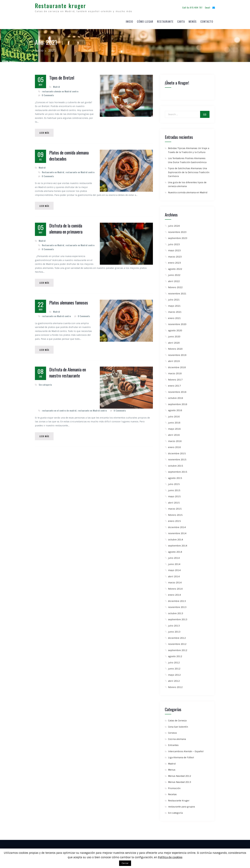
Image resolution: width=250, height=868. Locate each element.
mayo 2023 (174, 250)
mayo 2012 (174, 674)
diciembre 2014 (177, 526)
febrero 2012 (175, 686)
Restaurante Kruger (179, 800)
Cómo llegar (145, 21)
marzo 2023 (175, 256)
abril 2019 (174, 360)
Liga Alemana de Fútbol (181, 757)
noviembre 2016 (177, 391)
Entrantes (173, 744)
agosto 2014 (175, 551)
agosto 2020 (175, 330)
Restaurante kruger (61, 5)
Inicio (129, 21)
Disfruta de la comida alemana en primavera (66, 228)
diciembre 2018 (177, 367)
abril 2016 (174, 434)
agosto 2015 (175, 477)
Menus (172, 769)
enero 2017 (174, 385)
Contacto (207, 21)
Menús (193, 21)
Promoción (174, 787)
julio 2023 (174, 244)
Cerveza (172, 732)
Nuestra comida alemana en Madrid (188, 192)
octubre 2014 (176, 539)
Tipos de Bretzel (62, 77)
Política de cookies (170, 857)
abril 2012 (174, 680)
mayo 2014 (174, 569)
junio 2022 (174, 274)
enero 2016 (174, 446)
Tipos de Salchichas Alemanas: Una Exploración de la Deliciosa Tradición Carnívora (189, 171)
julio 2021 (174, 299)
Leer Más (45, 132)
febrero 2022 (175, 287)
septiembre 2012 (178, 649)
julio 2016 (174, 416)
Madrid (57, 86)
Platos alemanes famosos (69, 303)
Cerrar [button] (125, 863)
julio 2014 (174, 557)
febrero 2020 (175, 348)
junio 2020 (174, 336)
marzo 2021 (175, 311)
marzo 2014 (175, 582)
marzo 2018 (175, 373)
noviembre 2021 (177, 293)
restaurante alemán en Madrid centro (60, 90)
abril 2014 (174, 576)
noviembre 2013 (177, 606)
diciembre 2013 (177, 600)
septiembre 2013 (178, 619)
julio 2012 (174, 662)
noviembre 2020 (177, 323)
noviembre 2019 (177, 354)
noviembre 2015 (177, 459)
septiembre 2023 (178, 237)
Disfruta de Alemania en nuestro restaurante (68, 373)
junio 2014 (174, 563)
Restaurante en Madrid (53, 171)
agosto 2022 (175, 268)
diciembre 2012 (177, 637)
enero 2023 (174, 262)
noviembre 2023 (177, 231)
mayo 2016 (174, 428)
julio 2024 (174, 225)
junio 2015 (174, 490)
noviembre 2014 (177, 533)
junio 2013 (174, 631)
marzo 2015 (175, 508)
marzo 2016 (175, 440)
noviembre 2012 (177, 643)
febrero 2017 (175, 379)
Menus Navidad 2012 (180, 775)
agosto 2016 (175, 410)
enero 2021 (174, 317)
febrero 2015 (175, 514)
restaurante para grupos (182, 806)
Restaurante (165, 21)
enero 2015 (174, 520)
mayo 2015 (174, 496)
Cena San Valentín (178, 726)
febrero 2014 (175, 588)
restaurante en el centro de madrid (59, 410)
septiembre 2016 (178, 403)
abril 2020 (174, 342)
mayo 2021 (174, 305)
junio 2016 (174, 422)
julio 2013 (174, 625)
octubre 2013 (176, 613)
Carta (181, 21)
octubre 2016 (176, 397)
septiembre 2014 (178, 545)
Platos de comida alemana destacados (69, 155)
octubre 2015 (176, 465)
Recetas (172, 794)
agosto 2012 (175, 656)
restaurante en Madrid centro (80, 171)
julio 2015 (174, 483)
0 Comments (48, 94)
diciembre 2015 (177, 453)
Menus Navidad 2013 (180, 781)
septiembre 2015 (178, 471)
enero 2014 (174, 594)
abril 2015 (174, 502)
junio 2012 (174, 668)
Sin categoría (45, 385)
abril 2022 (174, 280)
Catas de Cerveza (177, 720)
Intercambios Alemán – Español (186, 751)
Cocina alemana (177, 738)
